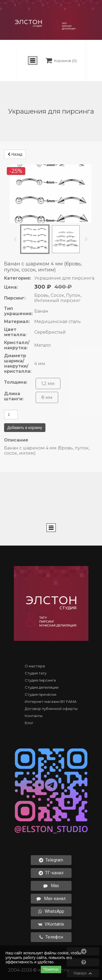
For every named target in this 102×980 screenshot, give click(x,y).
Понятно (51, 969)
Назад (15, 147)
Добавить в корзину (25, 443)
